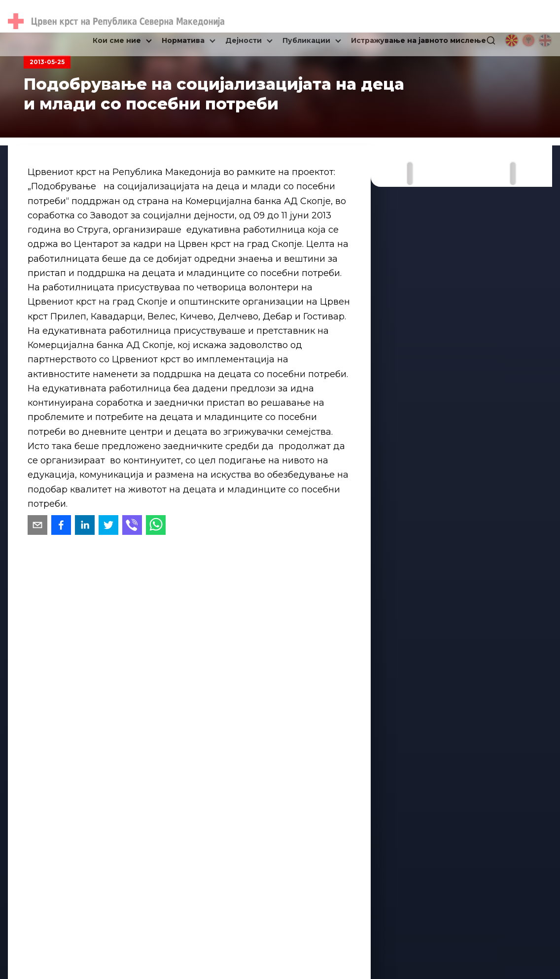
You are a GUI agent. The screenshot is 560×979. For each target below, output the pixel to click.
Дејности (244, 40)
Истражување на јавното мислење (419, 40)
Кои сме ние (117, 40)
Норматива (183, 40)
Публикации (306, 40)
